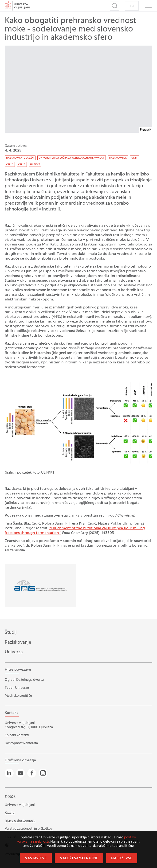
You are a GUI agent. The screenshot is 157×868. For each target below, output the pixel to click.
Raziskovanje (18, 642)
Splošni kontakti (17, 735)
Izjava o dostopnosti (20, 821)
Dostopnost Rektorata (21, 743)
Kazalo (10, 813)
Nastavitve (36, 858)
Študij (11, 633)
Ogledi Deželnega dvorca (24, 680)
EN (132, 6)
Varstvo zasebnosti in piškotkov (29, 829)
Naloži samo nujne (79, 858)
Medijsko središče (18, 696)
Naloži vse (122, 858)
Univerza (14, 652)
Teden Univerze (17, 688)
